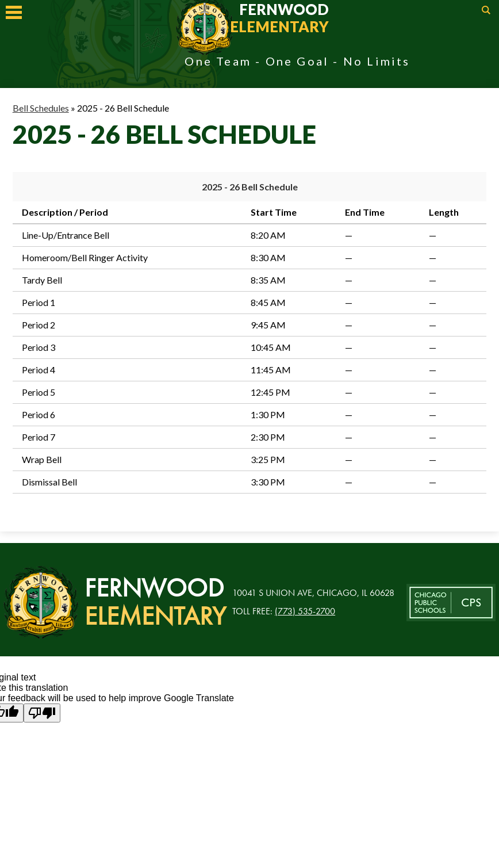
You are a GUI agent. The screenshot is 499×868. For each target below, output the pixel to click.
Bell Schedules (41, 108)
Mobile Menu (14, 12)
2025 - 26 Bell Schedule (250, 187)
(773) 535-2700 (305, 611)
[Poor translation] (42, 713)
